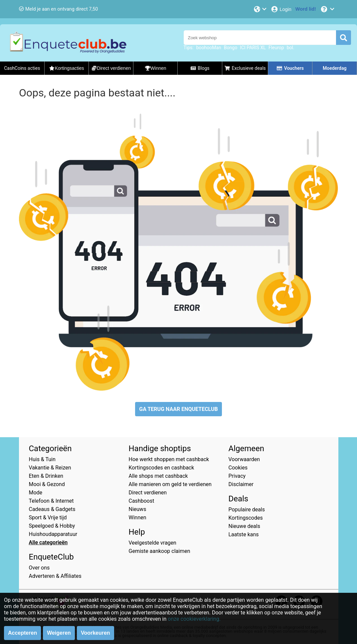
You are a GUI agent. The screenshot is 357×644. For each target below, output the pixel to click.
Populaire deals (247, 510)
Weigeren (59, 633)
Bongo (231, 48)
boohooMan (209, 48)
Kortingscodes (246, 518)
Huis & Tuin (42, 459)
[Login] (281, 9)
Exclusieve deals (245, 68)
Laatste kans (244, 534)
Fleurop (276, 48)
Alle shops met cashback (158, 476)
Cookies (238, 468)
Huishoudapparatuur (53, 534)
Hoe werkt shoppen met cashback (169, 459)
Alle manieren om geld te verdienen (170, 484)
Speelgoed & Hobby (52, 526)
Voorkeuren (95, 633)
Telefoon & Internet (51, 501)
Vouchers (290, 68)
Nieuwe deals (244, 526)
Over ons (39, 568)
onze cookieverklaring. (194, 619)
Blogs (200, 68)
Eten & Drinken (46, 476)
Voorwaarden (244, 459)
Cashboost (142, 501)
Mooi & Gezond (47, 484)
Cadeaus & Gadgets (52, 509)
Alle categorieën (48, 542)
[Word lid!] (306, 9)
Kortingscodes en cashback (162, 468)
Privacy (237, 476)
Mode (36, 493)
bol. (291, 48)
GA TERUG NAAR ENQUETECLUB (178, 409)
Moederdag (335, 68)
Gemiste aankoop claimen (160, 551)
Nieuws (138, 509)
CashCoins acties (22, 68)
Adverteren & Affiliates (55, 576)
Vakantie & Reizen (50, 468)
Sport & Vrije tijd (48, 517)
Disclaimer (241, 484)
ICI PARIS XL (253, 48)
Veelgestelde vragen (153, 543)
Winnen (138, 517)
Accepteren (22, 633)
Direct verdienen (148, 493)
